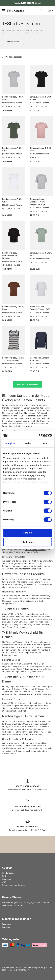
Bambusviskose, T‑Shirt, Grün (41, 254)
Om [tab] (45, 443)
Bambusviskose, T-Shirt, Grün (13, 149)
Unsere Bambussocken (35, 550)
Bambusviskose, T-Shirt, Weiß (13, 200)
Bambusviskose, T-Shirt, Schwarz (41, 98)
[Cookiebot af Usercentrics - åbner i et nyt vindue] (39, 435)
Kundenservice (9, 873)
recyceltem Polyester (24, 33)
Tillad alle (27, 533)
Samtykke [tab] (10, 443)
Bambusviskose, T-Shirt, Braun (13, 308)
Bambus (6, 33)
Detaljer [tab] (28, 443)
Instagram (7, 927)
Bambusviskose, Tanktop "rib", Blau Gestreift (13, 359)
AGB (4, 882)
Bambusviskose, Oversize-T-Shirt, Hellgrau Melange (38, 202)
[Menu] (4, 11)
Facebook (7, 924)
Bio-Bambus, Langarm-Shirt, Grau (40, 359)
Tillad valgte (27, 542)
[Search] (42, 10)
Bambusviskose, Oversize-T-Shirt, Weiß (40, 308)
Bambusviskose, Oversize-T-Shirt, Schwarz (10, 255)
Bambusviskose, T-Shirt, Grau (13, 98)
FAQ (4, 876)
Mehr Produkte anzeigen (27, 384)
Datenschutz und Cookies (14, 885)
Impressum (7, 879)
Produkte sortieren (12, 57)
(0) (50, 11)
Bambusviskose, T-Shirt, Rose (41, 149)
